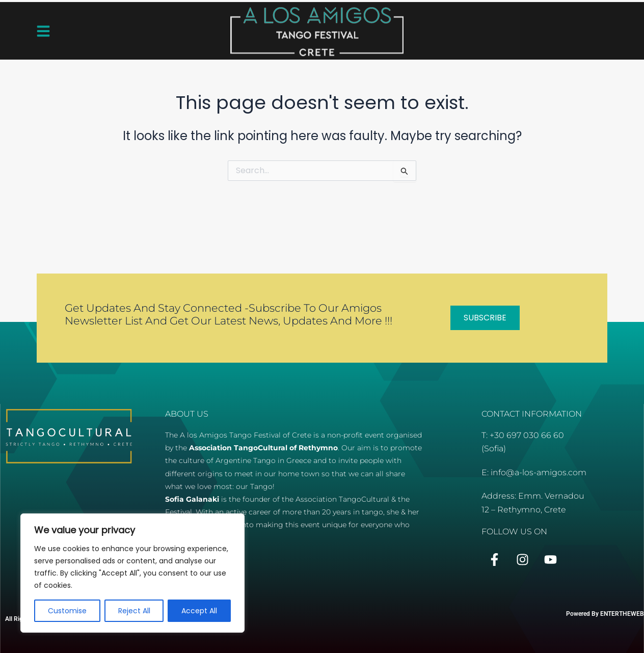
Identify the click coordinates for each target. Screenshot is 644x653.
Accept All (199, 611)
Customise (67, 611)
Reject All (134, 611)
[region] (132, 573)
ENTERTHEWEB (622, 614)
